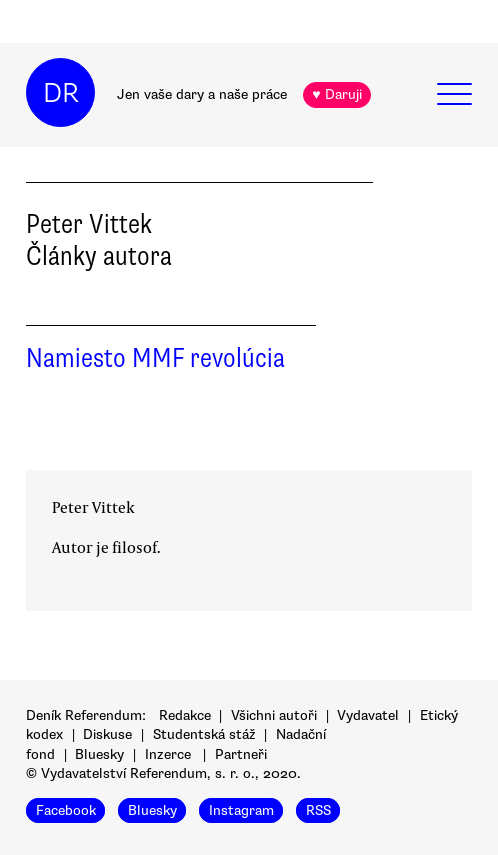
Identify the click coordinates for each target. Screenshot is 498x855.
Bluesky (99, 754)
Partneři (241, 754)
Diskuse (107, 734)
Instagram (241, 810)
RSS (318, 810)
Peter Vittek (93, 507)
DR (61, 93)
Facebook (66, 810)
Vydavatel (368, 715)
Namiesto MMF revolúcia (155, 358)
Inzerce (168, 754)
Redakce (185, 715)
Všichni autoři (274, 715)
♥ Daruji (336, 94)
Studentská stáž (204, 734)
